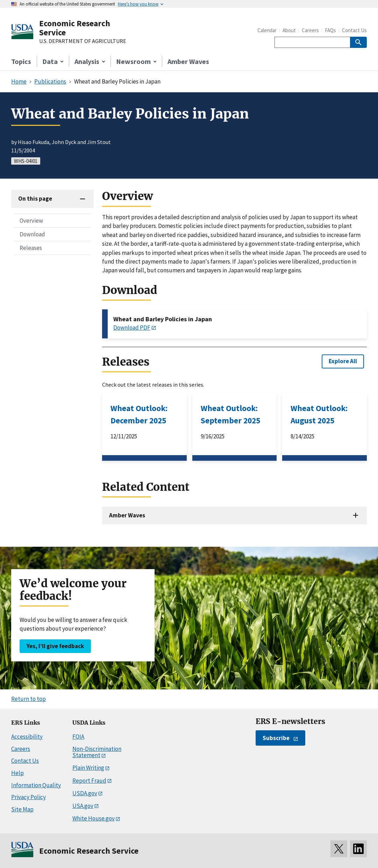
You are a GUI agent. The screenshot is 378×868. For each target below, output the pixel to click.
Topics (21, 61)
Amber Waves (188, 61)
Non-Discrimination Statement (97, 752)
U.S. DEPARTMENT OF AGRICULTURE (83, 41)
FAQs (330, 30)
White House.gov (94, 818)
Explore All (343, 361)
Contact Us (354, 30)
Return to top (28, 699)
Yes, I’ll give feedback (55, 646)
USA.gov (83, 806)
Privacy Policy (28, 797)
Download (32, 234)
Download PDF (132, 328)
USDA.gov (85, 793)
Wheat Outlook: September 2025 (230, 414)
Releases (31, 248)
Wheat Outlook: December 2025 (139, 414)
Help (17, 773)
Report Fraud (89, 781)
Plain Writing (88, 768)
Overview (31, 221)
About (289, 30)
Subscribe (276, 738)
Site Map (22, 809)
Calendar (267, 30)
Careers (310, 30)
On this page (35, 199)
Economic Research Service (75, 28)
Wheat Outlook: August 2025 (319, 414)
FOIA (78, 737)
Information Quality (36, 785)
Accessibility (27, 737)
